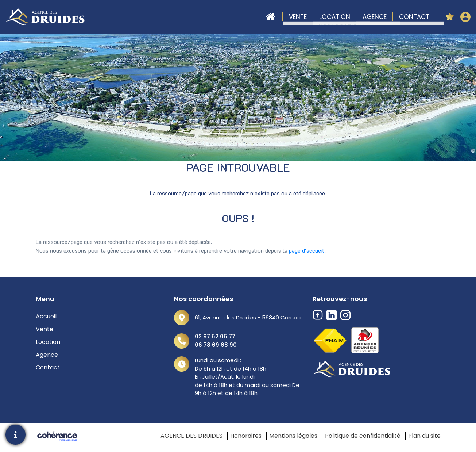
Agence (375, 17)
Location (335, 17)
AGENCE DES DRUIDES (191, 436)
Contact (414, 17)
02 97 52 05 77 (215, 336)
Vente (298, 17)
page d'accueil (307, 250)
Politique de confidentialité (363, 436)
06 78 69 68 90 (216, 345)
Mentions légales (293, 436)
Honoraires (246, 436)
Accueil (270, 17)
